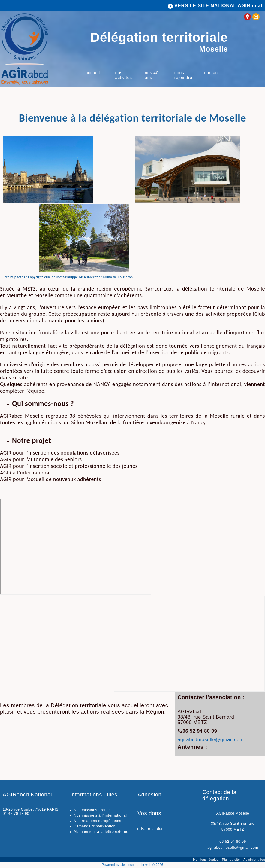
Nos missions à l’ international (100, 815)
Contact (212, 73)
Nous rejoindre (183, 75)
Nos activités (124, 75)
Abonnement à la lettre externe (101, 832)
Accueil (93, 73)
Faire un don (152, 829)
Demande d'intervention (95, 826)
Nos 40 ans (152, 75)
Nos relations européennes (98, 821)
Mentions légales (206, 860)
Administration (254, 860)
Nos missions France (92, 810)
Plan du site (232, 860)
